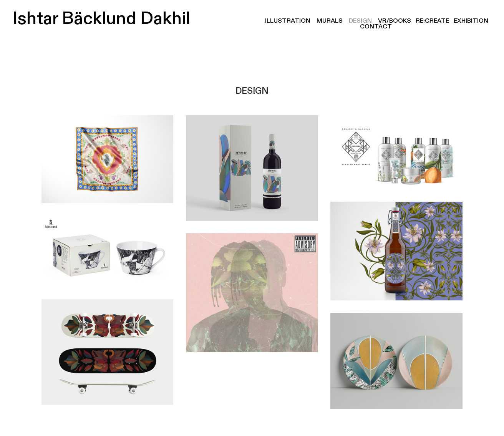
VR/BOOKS (395, 21)
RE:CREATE (432, 21)
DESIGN (360, 21)
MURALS (330, 21)
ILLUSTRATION (288, 21)
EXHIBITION (471, 21)
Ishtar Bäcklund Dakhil (98, 18)
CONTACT (376, 27)
